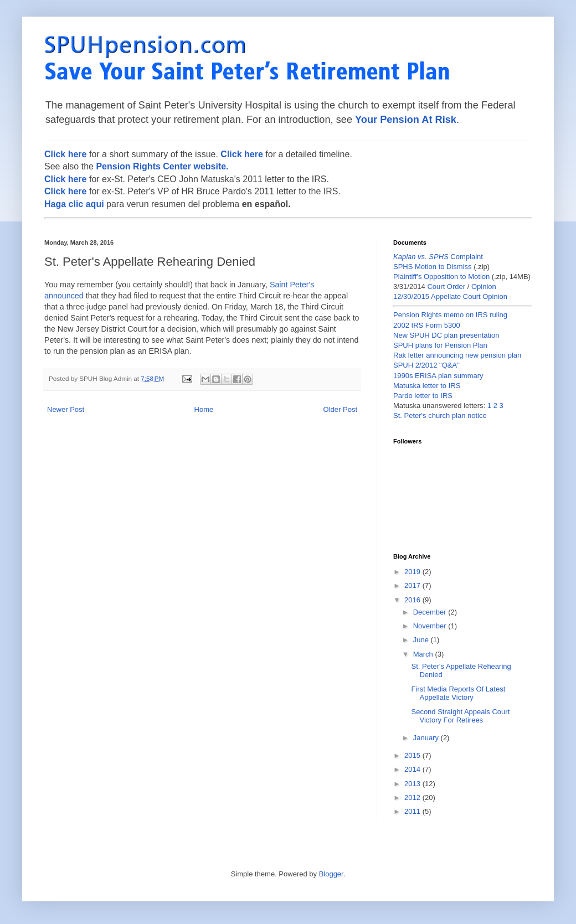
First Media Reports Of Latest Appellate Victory (458, 693)
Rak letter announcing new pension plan (457, 355)
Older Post (340, 409)
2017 (413, 585)
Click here (65, 154)
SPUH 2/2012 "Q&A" (426, 365)
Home (204, 409)
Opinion (484, 287)
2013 (413, 784)
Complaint (438, 257)
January (427, 738)
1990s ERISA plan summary (438, 376)
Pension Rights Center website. (162, 166)
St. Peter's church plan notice (440, 415)
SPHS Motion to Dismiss (433, 267)
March (424, 654)
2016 (413, 600)
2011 (413, 811)
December (431, 612)
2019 (413, 572)
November (431, 626)
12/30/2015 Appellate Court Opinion (450, 296)
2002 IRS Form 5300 (427, 325)
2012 (413, 797)
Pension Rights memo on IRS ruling (450, 315)
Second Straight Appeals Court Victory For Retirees (460, 716)
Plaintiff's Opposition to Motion (441, 277)
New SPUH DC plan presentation (446, 335)
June (422, 640)
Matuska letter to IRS (427, 386)
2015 (413, 755)
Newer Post (66, 409)
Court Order (446, 287)
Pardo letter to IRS (423, 396)
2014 (413, 769)
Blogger (331, 874)
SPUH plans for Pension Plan (440, 345)
